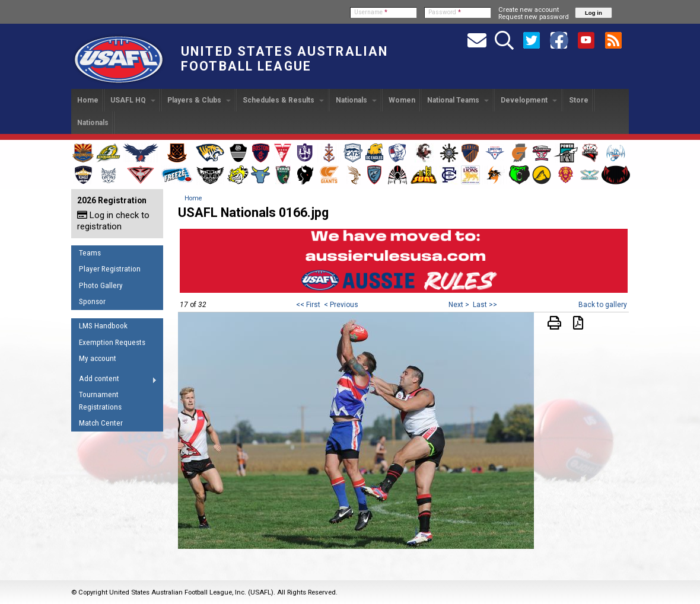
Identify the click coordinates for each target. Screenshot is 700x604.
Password (445, 12)
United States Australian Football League (284, 59)
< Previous (341, 305)
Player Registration (110, 269)
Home (88, 100)
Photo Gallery (101, 285)
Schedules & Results (283, 100)
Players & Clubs (199, 100)
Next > (459, 305)
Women (402, 100)
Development (529, 100)
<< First (308, 305)
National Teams (458, 100)
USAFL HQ (133, 100)
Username (371, 12)
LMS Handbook (103, 326)
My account (98, 358)
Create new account (529, 9)
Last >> (485, 305)
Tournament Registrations (100, 401)
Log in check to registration (113, 221)
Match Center (101, 423)
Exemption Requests (112, 342)
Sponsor (92, 301)
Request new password (534, 17)
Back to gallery (603, 305)
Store (579, 100)
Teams (90, 253)
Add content (114, 381)
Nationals (356, 100)
